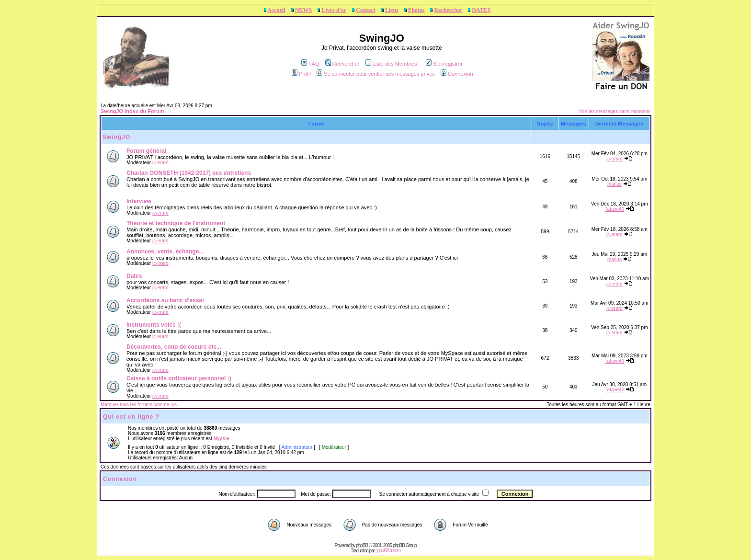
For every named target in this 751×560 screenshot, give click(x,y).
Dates (134, 276)
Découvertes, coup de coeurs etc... (174, 347)
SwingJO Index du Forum (132, 111)
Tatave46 (615, 209)
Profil (301, 74)
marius (614, 184)
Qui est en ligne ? (131, 417)
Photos (416, 10)
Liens (392, 10)
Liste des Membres (391, 64)
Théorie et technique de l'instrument (176, 223)
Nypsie (222, 439)
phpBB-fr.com (389, 551)
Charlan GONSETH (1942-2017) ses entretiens (189, 173)
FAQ (310, 64)
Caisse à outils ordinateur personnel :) (179, 378)
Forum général (146, 151)
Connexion (457, 74)
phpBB (362, 545)
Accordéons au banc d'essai (165, 300)
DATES (481, 10)
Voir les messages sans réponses (615, 111)
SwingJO (116, 137)
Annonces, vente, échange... (165, 251)
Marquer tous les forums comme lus (139, 405)
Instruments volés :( (154, 325)
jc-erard (160, 163)
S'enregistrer (444, 64)
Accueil (276, 10)
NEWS (303, 10)
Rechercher (448, 10)
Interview (139, 201)
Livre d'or (334, 10)
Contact (366, 10)
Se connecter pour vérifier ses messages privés (376, 74)
